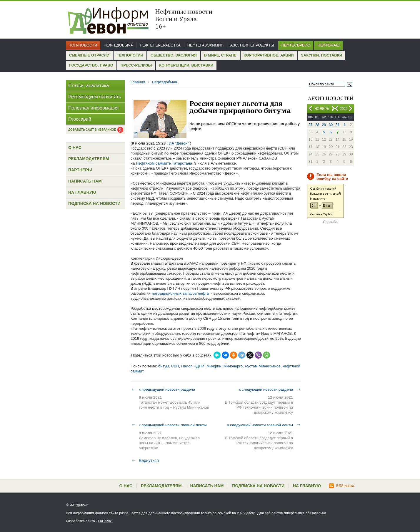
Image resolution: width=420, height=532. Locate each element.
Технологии (130, 55)
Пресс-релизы (136, 65)
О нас (75, 147)
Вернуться (145, 460)
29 (324, 125)
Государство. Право (91, 65)
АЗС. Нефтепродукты (252, 45)
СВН (175, 366)
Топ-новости (83, 45)
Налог (186, 366)
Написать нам (85, 181)
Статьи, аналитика (89, 86)
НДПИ (199, 366)
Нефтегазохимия (205, 45)
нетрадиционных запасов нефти (180, 293)
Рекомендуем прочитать (95, 97)
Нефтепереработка (160, 45)
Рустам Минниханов (263, 366)
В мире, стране (220, 55)
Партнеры (80, 170)
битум (164, 366)
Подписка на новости (94, 203)
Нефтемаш (328, 45)
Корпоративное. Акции (269, 55)
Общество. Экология (174, 55)
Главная (138, 82)
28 (317, 125)
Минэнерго (233, 366)
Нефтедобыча (118, 45)
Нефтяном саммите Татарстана (164, 163)
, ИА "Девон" (178, 143)
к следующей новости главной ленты (264, 425)
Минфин (214, 366)
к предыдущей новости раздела (163, 389)
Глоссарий (80, 119)
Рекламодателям (89, 159)
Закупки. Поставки (322, 55)
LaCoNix (105, 521)
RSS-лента (342, 486)
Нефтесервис (296, 45)
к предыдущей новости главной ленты (169, 425)
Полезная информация (94, 108)
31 (337, 125)
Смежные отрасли (89, 55)
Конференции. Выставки (186, 65)
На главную (82, 192)
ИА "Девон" (246, 513)
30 (331, 125)
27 (310, 125)
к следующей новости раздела (270, 389)
